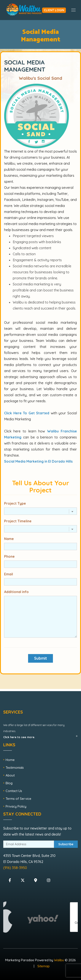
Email (9, 574)
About (10, 775)
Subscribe (66, 844)
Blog (9, 783)
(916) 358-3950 (15, 868)
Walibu (59, 960)
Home (10, 760)
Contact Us (14, 791)
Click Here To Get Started (27, 413)
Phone (9, 556)
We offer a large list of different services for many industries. (34, 731)
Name (9, 539)
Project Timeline (18, 521)
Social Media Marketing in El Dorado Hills (38, 461)
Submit (40, 658)
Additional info (16, 592)
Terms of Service (18, 799)
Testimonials (15, 768)
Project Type (15, 503)
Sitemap (44, 966)
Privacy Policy (16, 806)
